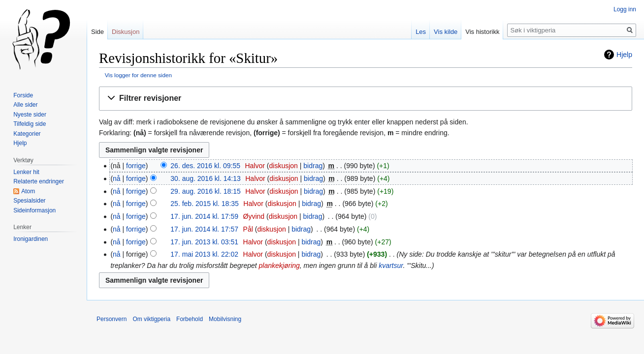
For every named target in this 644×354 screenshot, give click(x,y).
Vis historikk (482, 32)
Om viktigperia (151, 319)
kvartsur (391, 265)
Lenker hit (26, 172)
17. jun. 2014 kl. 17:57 (204, 229)
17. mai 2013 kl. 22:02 (204, 254)
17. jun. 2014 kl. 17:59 (204, 216)
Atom (28, 191)
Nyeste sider (30, 115)
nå (117, 178)
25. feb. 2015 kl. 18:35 (205, 204)
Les (421, 32)
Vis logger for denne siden (138, 75)
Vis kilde (446, 32)
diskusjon (284, 166)
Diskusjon (126, 32)
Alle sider (25, 105)
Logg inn (625, 9)
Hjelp (624, 55)
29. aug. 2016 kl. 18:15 (205, 191)
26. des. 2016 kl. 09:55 (205, 166)
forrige (136, 166)
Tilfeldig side (30, 124)
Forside (23, 95)
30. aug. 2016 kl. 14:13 (205, 178)
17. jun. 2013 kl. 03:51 (204, 242)
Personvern (112, 319)
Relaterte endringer (39, 181)
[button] (366, 99)
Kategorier (27, 134)
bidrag (313, 166)
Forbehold (190, 319)
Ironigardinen (31, 239)
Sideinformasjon (34, 210)
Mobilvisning (225, 319)
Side (97, 32)
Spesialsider (29, 201)
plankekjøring (279, 265)
